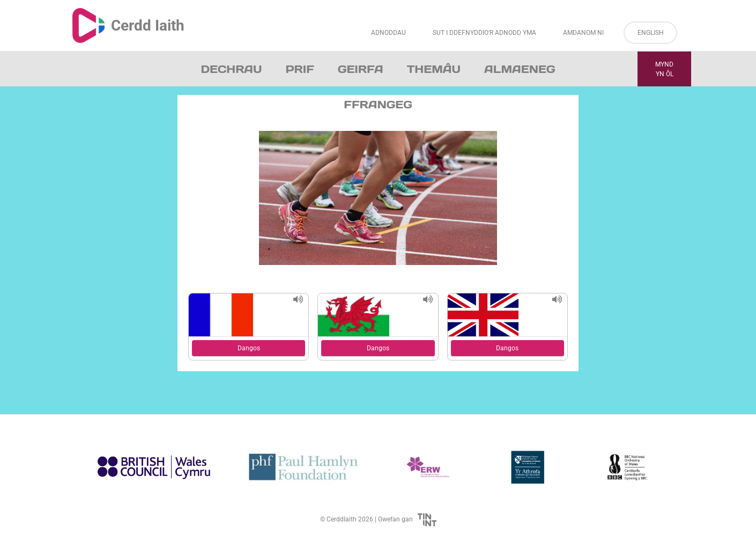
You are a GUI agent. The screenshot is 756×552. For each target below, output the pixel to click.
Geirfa (361, 69)
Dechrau (232, 69)
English (651, 33)
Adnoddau (388, 33)
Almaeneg (520, 69)
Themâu (434, 69)
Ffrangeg (378, 105)
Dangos (249, 348)
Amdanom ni (583, 33)
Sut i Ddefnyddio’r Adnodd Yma (484, 33)
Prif (299, 69)
